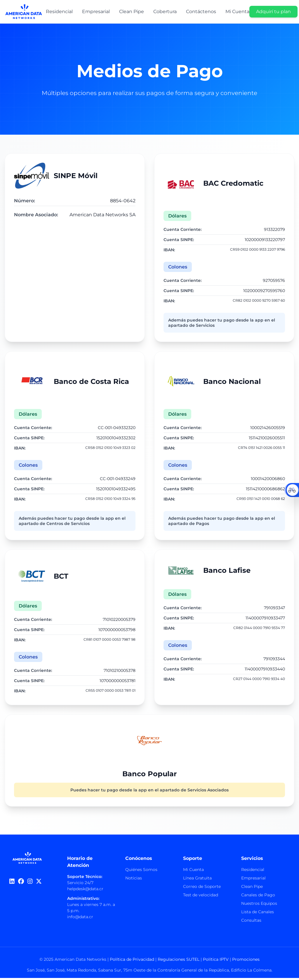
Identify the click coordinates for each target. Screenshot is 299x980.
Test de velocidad (201, 897)
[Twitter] (39, 884)
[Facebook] (21, 884)
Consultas (251, 922)
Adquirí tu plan (273, 12)
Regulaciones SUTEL (179, 961)
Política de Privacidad (132, 961)
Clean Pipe (252, 888)
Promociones (246, 961)
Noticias (134, 880)
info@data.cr (80, 919)
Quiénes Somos (141, 872)
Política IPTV (216, 961)
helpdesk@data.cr (85, 891)
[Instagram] (30, 884)
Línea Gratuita (197, 880)
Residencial (253, 872)
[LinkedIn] (12, 884)
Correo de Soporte (202, 888)
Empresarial (253, 880)
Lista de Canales (258, 914)
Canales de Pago (258, 897)
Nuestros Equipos (259, 905)
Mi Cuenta (193, 872)
